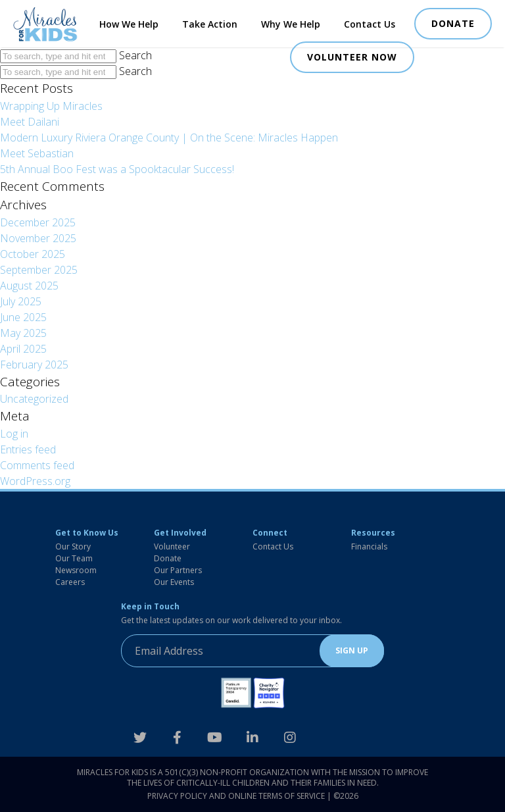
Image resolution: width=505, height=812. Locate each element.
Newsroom (76, 570)
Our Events (174, 582)
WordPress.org (35, 481)
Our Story (73, 546)
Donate (168, 558)
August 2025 (29, 286)
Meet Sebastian (37, 153)
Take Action (210, 24)
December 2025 (38, 222)
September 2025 (39, 270)
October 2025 (33, 254)
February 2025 (34, 365)
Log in (14, 434)
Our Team (74, 558)
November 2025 (38, 238)
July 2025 (21, 301)
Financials (369, 546)
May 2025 (23, 333)
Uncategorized (34, 399)
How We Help (129, 24)
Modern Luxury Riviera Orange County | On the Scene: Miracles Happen (169, 138)
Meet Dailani (30, 122)
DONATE (453, 23)
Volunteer (172, 546)
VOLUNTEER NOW (352, 57)
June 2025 (23, 317)
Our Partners (178, 570)
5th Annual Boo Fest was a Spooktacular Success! (117, 169)
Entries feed (28, 449)
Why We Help (291, 24)
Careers (70, 582)
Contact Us (370, 24)
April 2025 (23, 349)
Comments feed (37, 465)
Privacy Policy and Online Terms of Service (236, 796)
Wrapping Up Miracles (51, 106)
